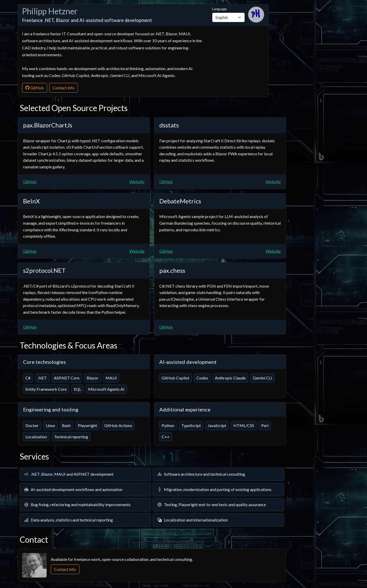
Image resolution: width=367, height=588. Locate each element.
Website (137, 182)
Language (228, 15)
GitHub (35, 88)
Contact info (64, 88)
